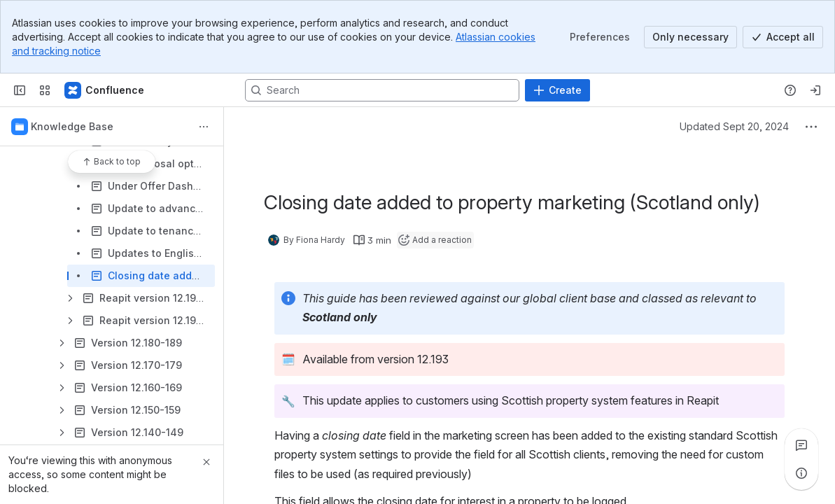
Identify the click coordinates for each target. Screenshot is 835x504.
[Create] (557, 90)
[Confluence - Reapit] (105, 90)
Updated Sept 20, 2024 (734, 126)
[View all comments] (801, 445)
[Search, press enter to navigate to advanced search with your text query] (382, 90)
